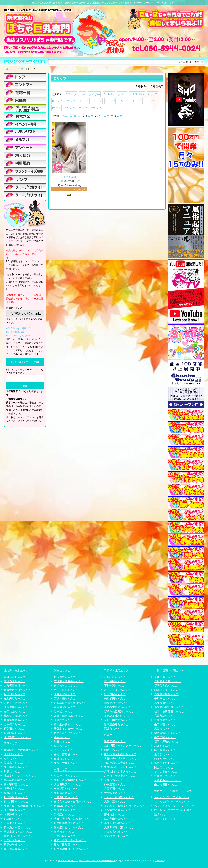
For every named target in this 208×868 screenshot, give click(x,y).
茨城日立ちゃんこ (65, 759)
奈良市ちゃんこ (114, 780)
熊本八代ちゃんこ (165, 759)
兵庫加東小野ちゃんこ (118, 823)
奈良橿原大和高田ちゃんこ (120, 754)
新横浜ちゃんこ (63, 711)
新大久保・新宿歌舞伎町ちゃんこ (24, 806)
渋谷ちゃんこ (62, 741)
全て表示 (71, 94)
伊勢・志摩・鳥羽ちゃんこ (70, 840)
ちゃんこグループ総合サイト (172, 797)
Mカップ (96, 108)
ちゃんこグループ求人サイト (172, 801)
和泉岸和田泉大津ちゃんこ (120, 763)
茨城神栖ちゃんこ (65, 698)
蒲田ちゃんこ (62, 746)
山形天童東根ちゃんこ (17, 685)
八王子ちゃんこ (63, 750)
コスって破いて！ (165, 819)
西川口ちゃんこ (13, 754)
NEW (83, 94)
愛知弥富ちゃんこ (65, 793)
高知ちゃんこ (162, 746)
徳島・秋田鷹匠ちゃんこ (169, 711)
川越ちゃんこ (12, 771)
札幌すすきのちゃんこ (17, 716)
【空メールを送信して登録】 (25, 362)
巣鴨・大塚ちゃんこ (66, 763)
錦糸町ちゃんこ (13, 819)
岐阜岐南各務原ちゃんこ (69, 823)
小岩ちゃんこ (62, 737)
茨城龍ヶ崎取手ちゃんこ (69, 681)
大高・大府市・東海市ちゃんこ (73, 819)
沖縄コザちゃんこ (165, 776)
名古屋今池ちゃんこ (66, 776)
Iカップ (150, 101)
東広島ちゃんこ (164, 754)
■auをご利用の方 (15, 332)
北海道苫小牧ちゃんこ (17, 737)
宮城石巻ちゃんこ (15, 681)
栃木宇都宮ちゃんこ (16, 784)
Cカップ (70, 101)
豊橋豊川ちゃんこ (65, 810)
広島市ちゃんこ (164, 729)
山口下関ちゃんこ (165, 737)
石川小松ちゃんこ (115, 677)
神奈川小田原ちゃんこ (17, 836)
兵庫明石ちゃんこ (115, 789)
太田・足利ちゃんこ (66, 690)
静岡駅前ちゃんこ (65, 806)
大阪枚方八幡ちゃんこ (118, 810)
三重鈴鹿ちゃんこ (65, 836)
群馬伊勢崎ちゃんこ (16, 844)
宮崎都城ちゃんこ (165, 716)
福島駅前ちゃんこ (15, 733)
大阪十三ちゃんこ (115, 801)
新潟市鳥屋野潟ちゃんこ (119, 711)
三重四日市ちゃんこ (66, 797)
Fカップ (110, 101)
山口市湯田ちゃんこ (166, 784)
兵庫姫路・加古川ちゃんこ (120, 771)
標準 (65, 116)
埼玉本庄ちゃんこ (15, 810)
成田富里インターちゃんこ (20, 776)
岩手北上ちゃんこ (15, 711)
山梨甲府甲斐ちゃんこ (118, 703)
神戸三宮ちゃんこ (115, 784)
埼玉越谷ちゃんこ (65, 677)
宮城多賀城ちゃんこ (16, 720)
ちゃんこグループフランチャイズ (174, 806)
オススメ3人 (137, 94)
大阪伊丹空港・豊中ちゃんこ (122, 759)
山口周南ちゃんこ (165, 724)
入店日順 (75, 116)
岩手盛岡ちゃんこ (15, 724)
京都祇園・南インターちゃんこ (123, 745)
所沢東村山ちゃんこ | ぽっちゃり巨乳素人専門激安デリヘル (87, 860)
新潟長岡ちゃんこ (115, 694)
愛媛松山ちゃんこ (165, 677)
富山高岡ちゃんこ (115, 681)
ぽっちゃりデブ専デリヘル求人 (173, 810)
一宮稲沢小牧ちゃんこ (67, 789)
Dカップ (84, 101)
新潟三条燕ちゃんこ (116, 724)
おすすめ (94, 94)
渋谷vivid (160, 814)
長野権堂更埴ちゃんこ (118, 707)
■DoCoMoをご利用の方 (19, 328)
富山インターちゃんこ (118, 690)
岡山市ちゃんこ (164, 767)
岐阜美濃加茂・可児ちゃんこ (72, 849)
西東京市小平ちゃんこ (67, 733)
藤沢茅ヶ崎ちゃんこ (16, 849)
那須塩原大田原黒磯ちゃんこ (72, 703)
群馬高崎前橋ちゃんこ (17, 780)
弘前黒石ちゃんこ (15, 698)
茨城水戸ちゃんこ (15, 763)
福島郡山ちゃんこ (15, 729)
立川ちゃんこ (12, 759)
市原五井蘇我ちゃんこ (67, 724)
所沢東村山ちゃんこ (66, 685)
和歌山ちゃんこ (114, 750)
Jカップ (57, 108)
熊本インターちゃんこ (168, 690)
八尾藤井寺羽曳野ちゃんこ (120, 776)
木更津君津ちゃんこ (16, 814)
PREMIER (109, 94)
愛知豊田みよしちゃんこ (69, 827)
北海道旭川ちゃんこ (16, 707)
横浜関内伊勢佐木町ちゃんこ (21, 750)
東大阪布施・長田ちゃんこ (120, 767)
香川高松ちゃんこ (165, 698)
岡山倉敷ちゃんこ (165, 750)
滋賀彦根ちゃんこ (115, 741)
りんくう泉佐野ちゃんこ (119, 797)
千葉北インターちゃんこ (69, 729)
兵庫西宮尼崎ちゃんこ (118, 832)
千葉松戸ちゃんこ (15, 840)
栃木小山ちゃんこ (15, 793)
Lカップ (82, 108)
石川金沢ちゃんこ (115, 685)
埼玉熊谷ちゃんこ (15, 789)
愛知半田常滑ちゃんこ (67, 844)
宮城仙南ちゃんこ (15, 677)
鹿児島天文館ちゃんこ (168, 681)
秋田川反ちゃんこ (15, 694)
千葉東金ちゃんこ (15, 823)
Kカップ (69, 108)
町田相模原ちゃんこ (16, 797)
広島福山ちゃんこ (165, 703)
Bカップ (57, 101)
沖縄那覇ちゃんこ (165, 720)
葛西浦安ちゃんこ (65, 707)
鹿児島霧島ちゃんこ (166, 694)
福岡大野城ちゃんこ (166, 741)
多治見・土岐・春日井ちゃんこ (73, 801)
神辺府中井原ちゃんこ (168, 780)
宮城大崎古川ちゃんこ (17, 690)
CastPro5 (159, 860)
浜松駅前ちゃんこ (65, 814)
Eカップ (97, 101)
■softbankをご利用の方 (19, 336)
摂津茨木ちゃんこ (115, 814)
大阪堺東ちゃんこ (115, 793)
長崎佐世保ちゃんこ (166, 685)
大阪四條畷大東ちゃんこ (119, 827)
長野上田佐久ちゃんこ (118, 720)
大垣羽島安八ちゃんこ (67, 784)
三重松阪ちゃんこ (65, 832)
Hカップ (137, 101)
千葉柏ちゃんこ (63, 720)
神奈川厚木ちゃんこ (16, 801)
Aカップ (153, 94)
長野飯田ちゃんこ (115, 698)
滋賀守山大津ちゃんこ (118, 819)
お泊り (122, 94)
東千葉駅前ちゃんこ (16, 767)
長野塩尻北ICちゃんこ (117, 716)
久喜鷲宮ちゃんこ (65, 694)
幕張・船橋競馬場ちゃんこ (70, 716)
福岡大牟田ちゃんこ (166, 772)
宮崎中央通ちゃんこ (166, 763)
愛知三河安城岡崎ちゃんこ (70, 780)
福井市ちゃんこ (114, 729)
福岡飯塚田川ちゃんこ (168, 733)
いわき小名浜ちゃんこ (17, 703)
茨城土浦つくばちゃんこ (19, 832)
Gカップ (123, 101)
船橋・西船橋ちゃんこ (67, 754)
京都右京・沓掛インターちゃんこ (124, 806)
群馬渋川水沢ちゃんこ (17, 827)
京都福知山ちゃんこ (116, 836)
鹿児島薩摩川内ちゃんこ (169, 707)
